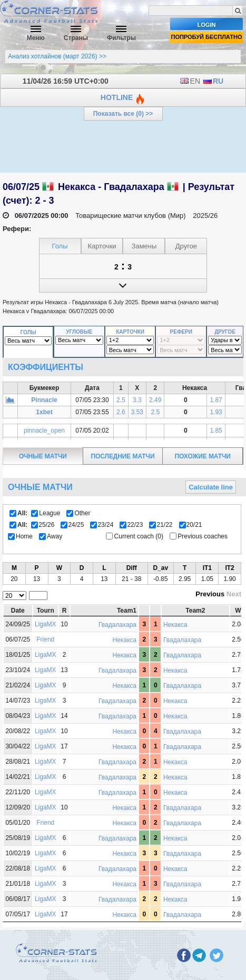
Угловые (79, 332)
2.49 (155, 400)
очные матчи (43, 456)
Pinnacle (44, 400)
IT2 (229, 568)
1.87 (216, 400)
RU (213, 81)
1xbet (44, 412)
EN (190, 81)
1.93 (216, 412)
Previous (210, 594)
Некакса (175, 625)
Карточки (130, 332)
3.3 (137, 400)
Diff (132, 568)
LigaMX (46, 624)
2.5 (121, 400)
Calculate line (211, 487)
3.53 (137, 412)
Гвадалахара (117, 625)
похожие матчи (203, 456)
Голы (28, 332)
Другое (225, 332)
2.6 (121, 412)
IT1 (207, 568)
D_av (160, 568)
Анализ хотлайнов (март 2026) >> (57, 56)
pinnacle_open (44, 431)
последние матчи (123, 456)
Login (207, 25)
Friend (45, 639)
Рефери (181, 332)
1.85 (216, 431)
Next (234, 594)
